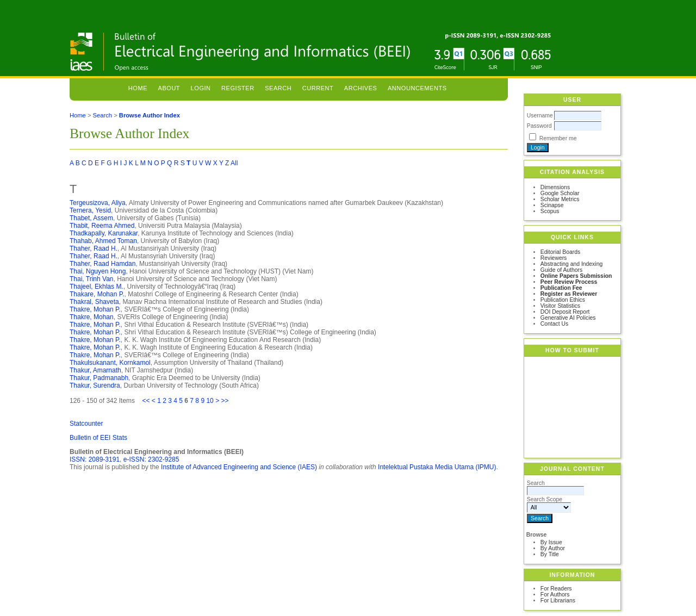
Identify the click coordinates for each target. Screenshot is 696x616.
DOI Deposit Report (565, 312)
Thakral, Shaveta (94, 302)
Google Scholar (560, 193)
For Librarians (558, 601)
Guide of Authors (561, 270)
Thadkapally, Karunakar (104, 233)
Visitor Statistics (560, 306)
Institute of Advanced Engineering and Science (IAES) (239, 467)
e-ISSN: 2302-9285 (151, 459)
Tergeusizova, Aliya (98, 203)
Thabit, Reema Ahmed (102, 226)
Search (278, 88)
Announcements (417, 88)
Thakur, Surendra (95, 385)
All (234, 163)
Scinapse (552, 205)
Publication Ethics (563, 300)
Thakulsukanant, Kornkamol (110, 363)
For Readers (556, 589)
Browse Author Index (150, 115)
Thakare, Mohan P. (97, 294)
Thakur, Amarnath (95, 370)
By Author (553, 548)
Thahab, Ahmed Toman (103, 241)
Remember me (558, 138)
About (169, 88)
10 (210, 401)
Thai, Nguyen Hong (98, 271)
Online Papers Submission (576, 276)
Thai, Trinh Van (91, 279)
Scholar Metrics (560, 199)
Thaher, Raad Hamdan (102, 264)
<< (146, 401)
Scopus (550, 211)
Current (318, 88)
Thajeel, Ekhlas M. (97, 287)
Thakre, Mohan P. (95, 309)
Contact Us (554, 324)
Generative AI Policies (568, 318)
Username (540, 116)
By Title (550, 554)
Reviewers (554, 258)
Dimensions (555, 187)
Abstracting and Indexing (571, 264)
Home (138, 88)
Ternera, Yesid (90, 210)
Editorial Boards (560, 252)
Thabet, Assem (91, 218)
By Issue (551, 542)
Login (201, 88)
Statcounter (86, 424)
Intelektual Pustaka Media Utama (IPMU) (437, 467)
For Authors (555, 595)
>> (225, 401)
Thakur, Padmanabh (99, 378)
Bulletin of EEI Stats (98, 438)
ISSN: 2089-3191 (95, 459)
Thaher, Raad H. (94, 248)
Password (539, 126)
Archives (361, 88)
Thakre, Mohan (92, 317)
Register (238, 88)
